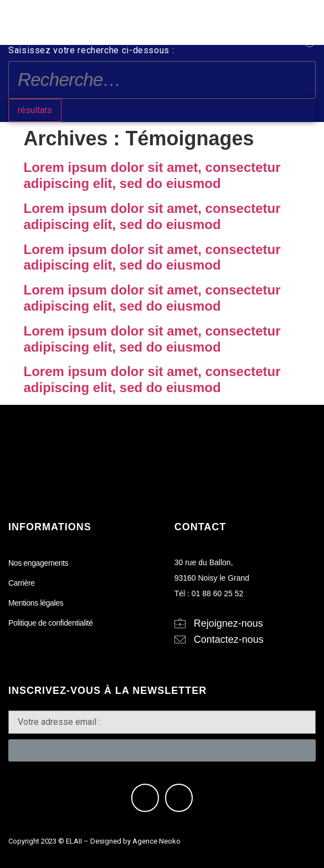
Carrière (22, 583)
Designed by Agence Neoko (135, 841)
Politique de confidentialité (51, 623)
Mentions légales (36, 603)
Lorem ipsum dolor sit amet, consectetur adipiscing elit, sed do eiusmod (152, 175)
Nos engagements (38, 563)
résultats (35, 110)
